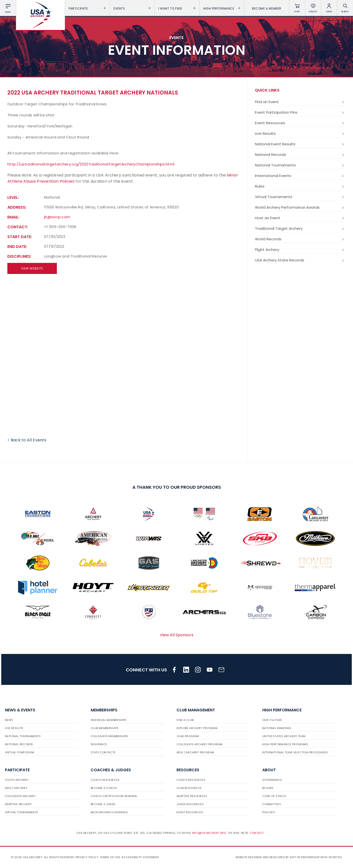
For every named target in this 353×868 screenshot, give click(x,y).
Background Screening (109, 812)
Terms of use (110, 857)
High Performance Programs (285, 744)
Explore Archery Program (197, 728)
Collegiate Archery (20, 796)
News (9, 720)
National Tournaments (300, 165)
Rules (300, 186)
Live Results (300, 134)
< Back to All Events (27, 440)
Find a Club (185, 720)
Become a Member (267, 8)
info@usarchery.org (209, 833)
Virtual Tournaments (300, 197)
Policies (269, 812)
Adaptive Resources (192, 796)
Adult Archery (16, 788)
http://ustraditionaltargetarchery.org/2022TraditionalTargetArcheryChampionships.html (91, 164)
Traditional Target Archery (300, 229)
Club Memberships (105, 728)
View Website (32, 268)
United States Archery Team (284, 736)
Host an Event (300, 218)
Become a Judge (103, 804)
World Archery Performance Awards (300, 207)
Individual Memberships (109, 720)
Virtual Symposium (20, 752)
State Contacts (103, 752)
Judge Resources (190, 804)
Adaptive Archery (18, 804)
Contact (257, 833)
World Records (300, 239)
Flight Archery (300, 250)
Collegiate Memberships (109, 736)
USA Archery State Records (300, 260)
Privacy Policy (87, 857)
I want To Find (177, 8)
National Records (300, 155)
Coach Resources (105, 780)
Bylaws (268, 788)
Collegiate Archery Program (199, 744)
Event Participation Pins (300, 112)
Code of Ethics (274, 796)
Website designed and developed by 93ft (266, 857)
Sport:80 (335, 857)
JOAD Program (188, 736)
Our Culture (272, 720)
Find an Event (300, 102)
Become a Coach (104, 788)
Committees (272, 804)
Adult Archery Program (195, 752)
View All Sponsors (177, 635)
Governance (272, 780)
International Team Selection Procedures (295, 752)
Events (132, 8)
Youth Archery (17, 780)
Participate (87, 8)
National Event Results (300, 144)
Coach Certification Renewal (114, 796)
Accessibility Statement (140, 857)
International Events (300, 176)
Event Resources (300, 123)
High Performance (222, 8)
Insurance (99, 744)
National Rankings (277, 728)
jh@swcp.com (57, 217)
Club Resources (189, 788)
